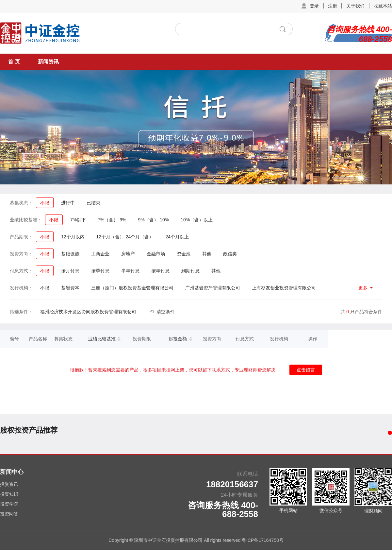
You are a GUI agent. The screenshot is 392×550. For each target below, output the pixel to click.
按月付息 (70, 271)
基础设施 (70, 254)
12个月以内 (73, 237)
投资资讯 (9, 484)
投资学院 (9, 504)
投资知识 (9, 494)
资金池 (184, 254)
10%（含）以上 (197, 220)
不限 (45, 203)
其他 (207, 254)
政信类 (230, 254)
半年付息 (130, 271)
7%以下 (78, 220)
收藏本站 (383, 6)
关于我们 (355, 6)
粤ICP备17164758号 (263, 540)
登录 (314, 6)
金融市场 (156, 254)
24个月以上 (177, 237)
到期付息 (190, 271)
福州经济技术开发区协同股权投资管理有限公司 (88, 312)
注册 (333, 6)
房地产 (128, 254)
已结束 (93, 203)
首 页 (14, 62)
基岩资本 (70, 288)
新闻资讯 (48, 62)
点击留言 (306, 370)
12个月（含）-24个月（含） (125, 237)
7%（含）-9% (112, 220)
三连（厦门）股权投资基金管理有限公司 (132, 288)
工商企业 (100, 254)
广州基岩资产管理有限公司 (213, 288)
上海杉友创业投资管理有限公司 (284, 288)
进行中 (68, 203)
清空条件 (166, 312)
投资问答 (9, 514)
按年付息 (160, 271)
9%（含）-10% (153, 220)
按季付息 (100, 271)
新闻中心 (12, 472)
